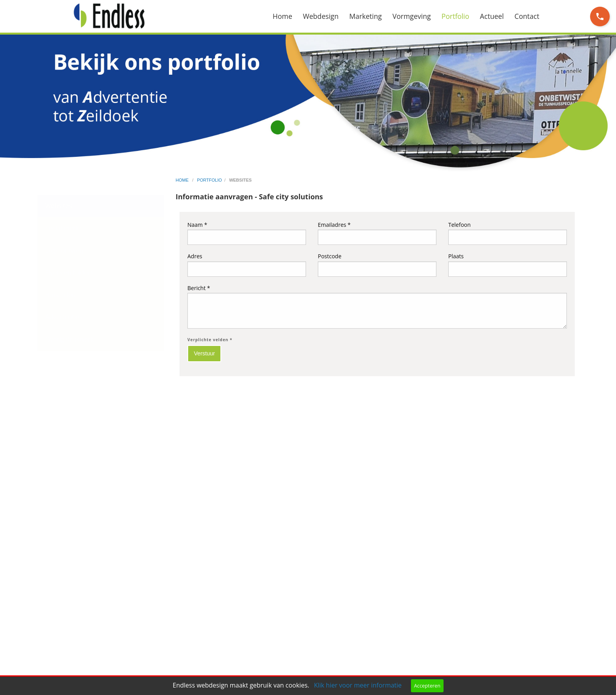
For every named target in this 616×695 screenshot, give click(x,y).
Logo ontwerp (65, 250)
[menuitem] (288, 16)
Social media (64, 228)
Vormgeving (412, 16)
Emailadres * (377, 233)
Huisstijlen (60, 295)
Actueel (492, 16)
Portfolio (456, 16)
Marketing (366, 16)
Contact (527, 16)
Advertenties (64, 317)
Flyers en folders (69, 272)
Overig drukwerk (70, 339)
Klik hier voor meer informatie (358, 685)
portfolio (209, 180)
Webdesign (321, 16)
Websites (59, 206)
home (183, 180)
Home (282, 16)
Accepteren (427, 686)
